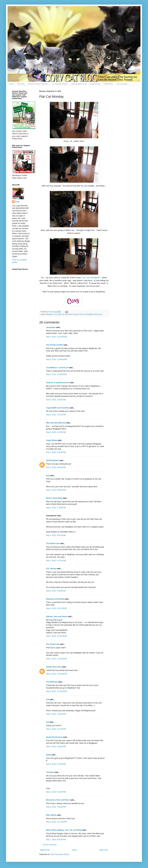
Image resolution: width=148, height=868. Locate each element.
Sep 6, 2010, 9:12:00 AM (56, 561)
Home (11, 84)
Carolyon (50, 772)
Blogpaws (50, 314)
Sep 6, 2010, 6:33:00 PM (56, 792)
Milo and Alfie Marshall (56, 423)
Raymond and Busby (55, 599)
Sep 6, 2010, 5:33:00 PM (56, 764)
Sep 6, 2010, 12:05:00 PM (56, 674)
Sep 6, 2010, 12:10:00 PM (56, 691)
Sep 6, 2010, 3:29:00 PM (56, 747)
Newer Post (45, 850)
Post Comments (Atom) (60, 854)
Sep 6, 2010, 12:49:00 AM (56, 374)
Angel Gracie (95, 84)
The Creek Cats (53, 644)
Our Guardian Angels (60, 84)
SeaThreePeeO (52, 460)
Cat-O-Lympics (122, 84)
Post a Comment (50, 845)
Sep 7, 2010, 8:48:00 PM (56, 840)
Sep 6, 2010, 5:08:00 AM (56, 452)
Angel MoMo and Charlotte (58, 408)
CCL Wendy (51, 569)
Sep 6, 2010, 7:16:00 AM (56, 508)
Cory (56, 314)
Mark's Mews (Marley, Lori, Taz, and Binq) (64, 830)
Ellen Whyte (51, 815)
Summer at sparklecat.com (58, 383)
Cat (47, 700)
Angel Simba (52, 440)
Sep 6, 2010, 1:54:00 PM (56, 714)
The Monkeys (52, 682)
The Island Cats (53, 543)
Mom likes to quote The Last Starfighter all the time (84, 314)
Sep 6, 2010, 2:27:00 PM (56, 729)
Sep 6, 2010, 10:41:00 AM (56, 608)
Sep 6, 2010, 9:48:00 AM (56, 591)
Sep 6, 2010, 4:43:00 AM (56, 432)
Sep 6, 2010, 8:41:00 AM (56, 535)
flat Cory (61, 314)
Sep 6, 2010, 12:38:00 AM (56, 359)
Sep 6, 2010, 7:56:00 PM (56, 807)
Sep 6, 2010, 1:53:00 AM (56, 400)
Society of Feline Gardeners (38, 84)
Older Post (104, 850)
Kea (48, 476)
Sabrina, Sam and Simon (57, 617)
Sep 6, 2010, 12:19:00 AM (56, 337)
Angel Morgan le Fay (79, 84)
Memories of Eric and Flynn (58, 800)
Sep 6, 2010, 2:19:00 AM (56, 415)
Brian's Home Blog (54, 498)
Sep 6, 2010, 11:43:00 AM (56, 659)
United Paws (108, 84)
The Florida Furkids (54, 345)
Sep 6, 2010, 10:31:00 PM (56, 822)
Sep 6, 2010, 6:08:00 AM (56, 467)
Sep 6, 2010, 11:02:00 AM (56, 636)
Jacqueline (51, 327)
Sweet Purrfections (54, 737)
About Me (21, 84)
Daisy (48, 755)
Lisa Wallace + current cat (57, 368)
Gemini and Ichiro (54, 667)
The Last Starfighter (91, 278)
